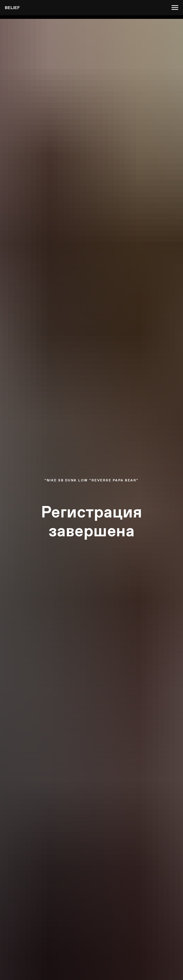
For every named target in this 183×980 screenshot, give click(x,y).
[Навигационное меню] (175, 8)
